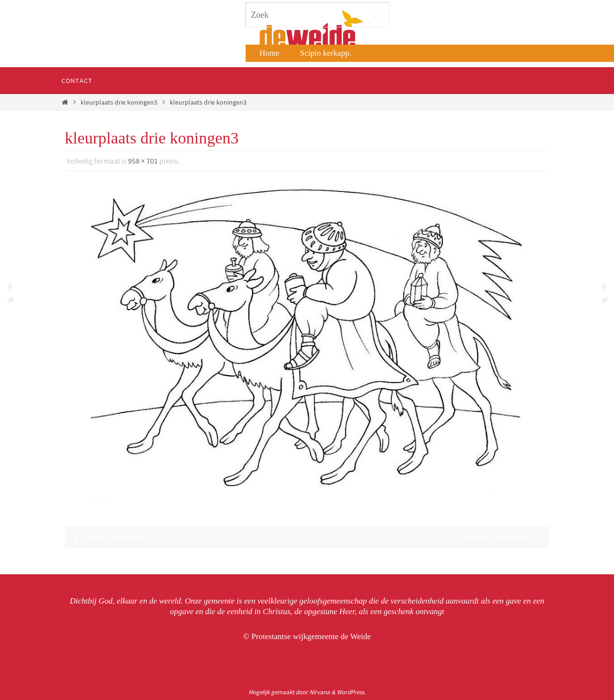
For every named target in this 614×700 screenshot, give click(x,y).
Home (270, 53)
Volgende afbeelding (501, 537)
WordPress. (351, 692)
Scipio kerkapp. (326, 53)
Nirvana (320, 692)
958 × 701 (143, 161)
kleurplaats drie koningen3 (119, 102)
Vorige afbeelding (107, 537)
